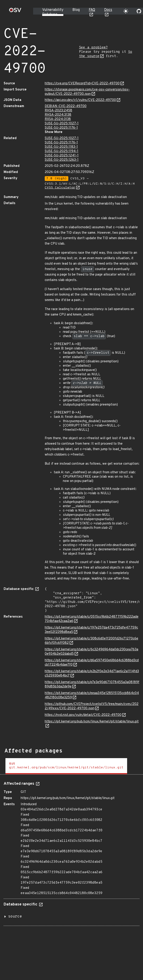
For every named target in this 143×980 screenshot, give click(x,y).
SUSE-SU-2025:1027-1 (62, 124)
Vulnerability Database (53, 12)
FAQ (92, 10)
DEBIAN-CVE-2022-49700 (66, 106)
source (15, 917)
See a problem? (93, 48)
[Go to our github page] (139, 11)
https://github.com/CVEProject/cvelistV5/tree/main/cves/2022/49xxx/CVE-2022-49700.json (92, 706)
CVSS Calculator (60, 188)
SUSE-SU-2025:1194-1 (62, 151)
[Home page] (15, 11)
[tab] (66, 766)
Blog (76, 10)
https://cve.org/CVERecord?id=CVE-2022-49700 (82, 84)
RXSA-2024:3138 (58, 119)
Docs (108, 10)
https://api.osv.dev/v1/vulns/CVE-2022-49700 (80, 100)
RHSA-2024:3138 (58, 115)
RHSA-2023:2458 (58, 111)
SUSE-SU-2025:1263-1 (62, 160)
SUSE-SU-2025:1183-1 (61, 147)
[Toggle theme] (126, 11)
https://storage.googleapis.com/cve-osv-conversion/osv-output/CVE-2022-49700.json (87, 92)
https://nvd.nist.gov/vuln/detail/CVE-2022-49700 (83, 715)
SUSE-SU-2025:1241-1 (62, 156)
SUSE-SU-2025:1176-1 (61, 128)
